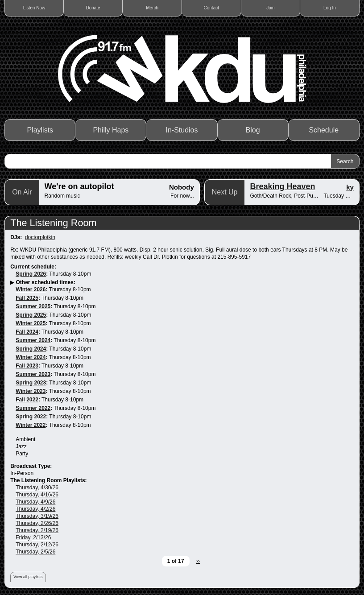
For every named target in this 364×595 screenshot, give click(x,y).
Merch (152, 8)
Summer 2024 (33, 340)
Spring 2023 (31, 383)
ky (350, 187)
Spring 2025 (31, 315)
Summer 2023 (33, 374)
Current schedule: (33, 267)
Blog (253, 130)
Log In (330, 8)
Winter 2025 (31, 323)
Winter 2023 (31, 391)
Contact (211, 8)
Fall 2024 (27, 332)
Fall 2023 (27, 366)
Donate (93, 8)
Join (270, 8)
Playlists (40, 130)
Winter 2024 (31, 357)
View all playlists (28, 577)
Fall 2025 (27, 298)
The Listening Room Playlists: (48, 480)
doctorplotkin (40, 237)
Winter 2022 (31, 425)
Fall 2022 (27, 400)
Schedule (324, 130)
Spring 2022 (31, 417)
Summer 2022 (33, 408)
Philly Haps (111, 130)
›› (198, 561)
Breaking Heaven (282, 186)
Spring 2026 (31, 274)
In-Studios (182, 130)
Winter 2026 (31, 289)
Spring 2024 (31, 349)
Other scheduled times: (46, 282)
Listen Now (34, 8)
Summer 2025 (33, 306)
